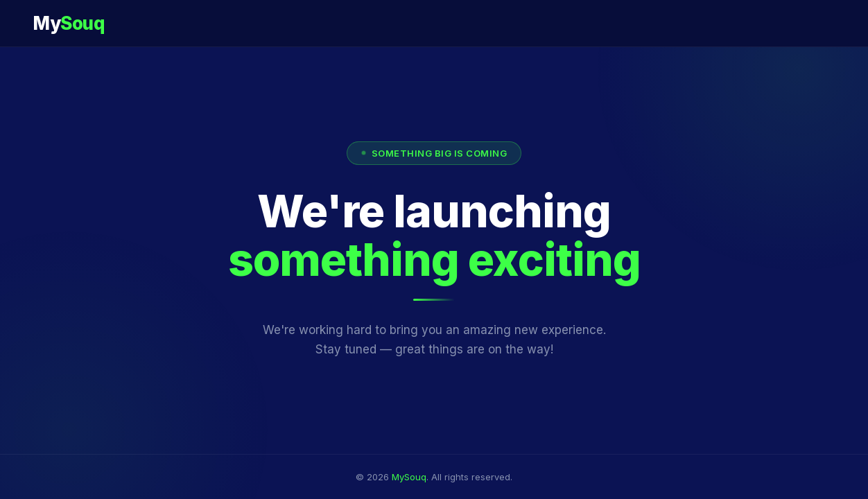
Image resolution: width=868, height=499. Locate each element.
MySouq (409, 477)
